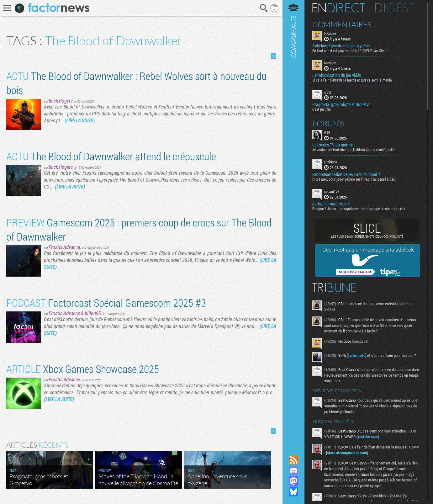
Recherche (264, 8)
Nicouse (330, 33)
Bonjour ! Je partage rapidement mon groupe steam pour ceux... (360, 209)
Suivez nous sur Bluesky (293, 492)
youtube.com (368, 437)
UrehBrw (331, 162)
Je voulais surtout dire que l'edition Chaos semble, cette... (355, 150)
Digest (394, 8)
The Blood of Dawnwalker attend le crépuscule (111, 156)
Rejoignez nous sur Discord (293, 470)
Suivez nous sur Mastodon (293, 481)
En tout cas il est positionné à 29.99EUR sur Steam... (352, 50)
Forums (328, 124)
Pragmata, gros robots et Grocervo (341, 104)
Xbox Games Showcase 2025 (83, 369)
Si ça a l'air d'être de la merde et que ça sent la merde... (353, 80)
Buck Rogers (61, 101)
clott (328, 92)
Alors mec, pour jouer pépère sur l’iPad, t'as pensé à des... (355, 179)
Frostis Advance (64, 247)
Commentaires (342, 24)
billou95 (93, 313)
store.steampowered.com (347, 453)
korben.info (356, 355)
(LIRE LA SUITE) (80, 120)
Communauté (293, 221)
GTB (327, 132)
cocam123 (332, 191)
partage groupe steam (331, 204)
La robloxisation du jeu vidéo (337, 75)
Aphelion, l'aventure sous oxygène (341, 46)
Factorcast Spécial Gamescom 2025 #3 (106, 302)
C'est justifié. (322, 109)
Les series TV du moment (333, 145)
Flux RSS (293, 460)
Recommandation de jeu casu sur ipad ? (346, 174)
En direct (338, 8)
